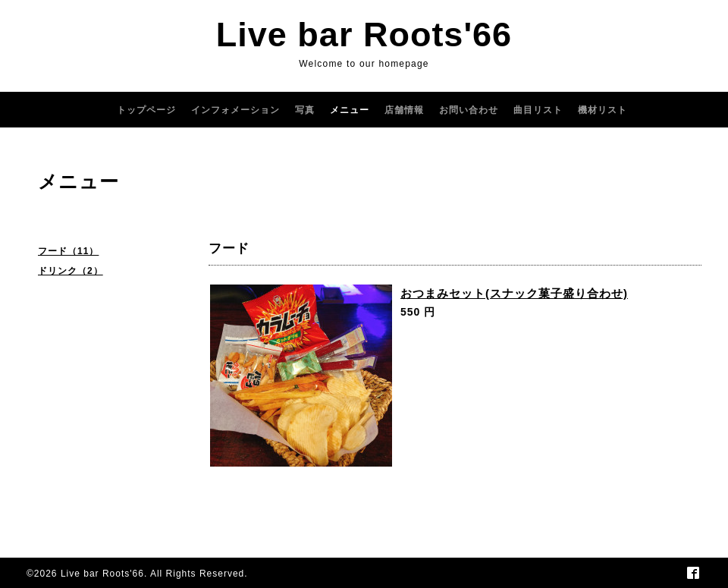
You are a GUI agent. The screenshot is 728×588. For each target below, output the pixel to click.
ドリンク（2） (71, 271)
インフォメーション (235, 110)
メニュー (350, 110)
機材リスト (602, 110)
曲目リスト (538, 110)
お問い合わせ (469, 110)
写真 (305, 110)
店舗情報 (404, 110)
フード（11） (68, 251)
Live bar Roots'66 (364, 35)
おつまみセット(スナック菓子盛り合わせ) (514, 293)
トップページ (146, 110)
